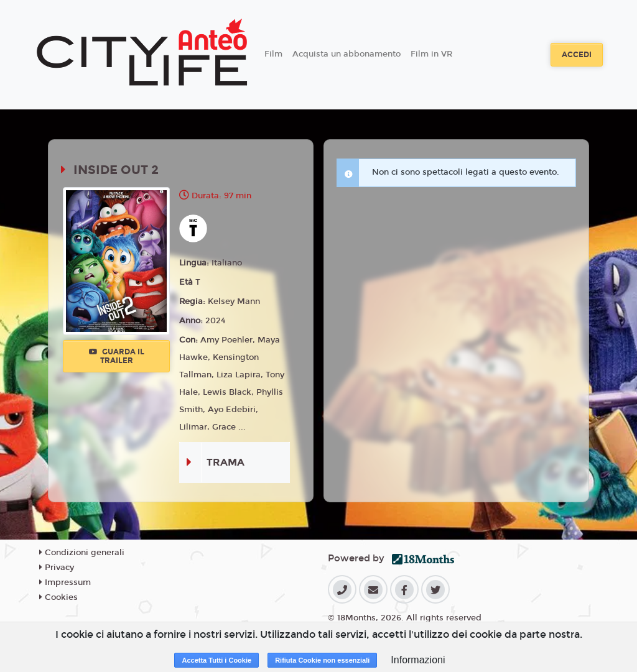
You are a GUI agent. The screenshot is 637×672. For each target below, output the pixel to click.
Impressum (65, 582)
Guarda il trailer (117, 356)
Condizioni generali (82, 553)
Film (273, 54)
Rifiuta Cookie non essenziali (322, 660)
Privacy (57, 568)
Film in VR (431, 54)
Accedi (577, 55)
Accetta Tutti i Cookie (216, 660)
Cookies (58, 597)
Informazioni (418, 660)
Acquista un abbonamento (346, 54)
